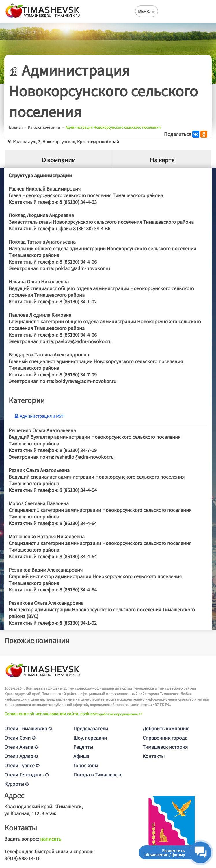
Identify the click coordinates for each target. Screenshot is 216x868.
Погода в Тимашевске (98, 774)
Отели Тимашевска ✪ (28, 728)
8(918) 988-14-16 (22, 858)
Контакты (154, 756)
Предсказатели (91, 728)
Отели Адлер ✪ (21, 756)
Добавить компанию (166, 728)
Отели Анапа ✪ (21, 747)
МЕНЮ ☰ (147, 11)
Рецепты (83, 747)
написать (51, 839)
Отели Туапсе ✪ (22, 765)
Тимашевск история (165, 747)
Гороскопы (86, 765)
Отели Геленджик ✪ (27, 774)
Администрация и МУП (39, 416)
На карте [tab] (162, 160)
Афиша (81, 756)
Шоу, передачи (90, 738)
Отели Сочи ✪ (20, 738)
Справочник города (165, 738)
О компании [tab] (59, 160)
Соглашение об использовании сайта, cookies (50, 714)
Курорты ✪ (17, 784)
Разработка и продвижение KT (119, 714)
